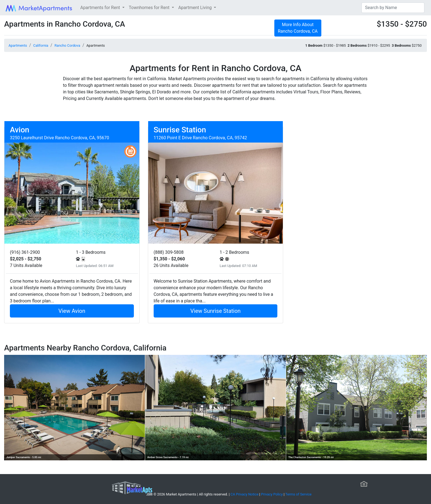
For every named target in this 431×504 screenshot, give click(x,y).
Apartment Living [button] (196, 8)
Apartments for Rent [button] (101, 8)
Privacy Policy (272, 494)
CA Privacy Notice (245, 494)
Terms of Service (299, 494)
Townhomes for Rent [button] (150, 8)
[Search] (393, 8)
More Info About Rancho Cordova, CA (298, 28)
